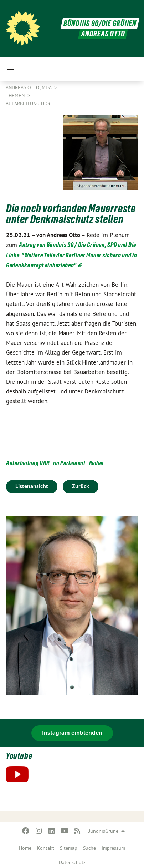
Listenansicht (32, 486)
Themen (16, 95)
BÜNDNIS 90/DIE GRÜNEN (100, 23)
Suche (89, 848)
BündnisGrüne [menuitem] (103, 831)
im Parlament (69, 463)
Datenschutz (72, 862)
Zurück (81, 486)
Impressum (113, 848)
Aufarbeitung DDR (28, 104)
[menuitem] (25, 847)
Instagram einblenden (72, 732)
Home (25, 848)
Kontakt (46, 848)
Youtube (19, 756)
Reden (97, 463)
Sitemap (69, 848)
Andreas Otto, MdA (29, 87)
